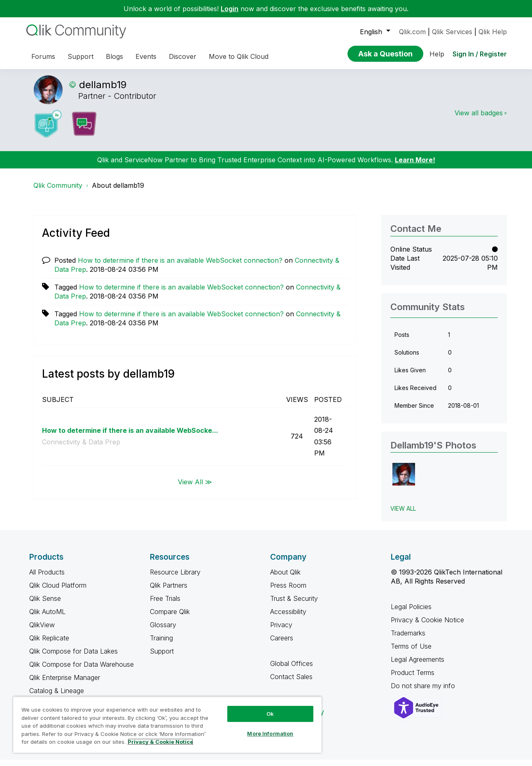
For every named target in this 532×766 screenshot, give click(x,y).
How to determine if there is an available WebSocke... (130, 437)
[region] (167, 725)
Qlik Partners (169, 591)
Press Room (288, 591)
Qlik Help (493, 32)
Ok (270, 714)
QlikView (42, 631)
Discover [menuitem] (183, 56)
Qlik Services (452, 32)
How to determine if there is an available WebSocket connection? (180, 266)
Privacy (281, 631)
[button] (404, 480)
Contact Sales (291, 683)
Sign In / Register (480, 54)
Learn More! (415, 166)
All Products (47, 578)
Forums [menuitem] (43, 56)
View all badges (479, 119)
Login (230, 9)
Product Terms (413, 679)
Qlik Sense (45, 605)
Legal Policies (411, 613)
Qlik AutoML (47, 618)
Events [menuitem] (146, 56)
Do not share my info (424, 692)
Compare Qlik (170, 618)
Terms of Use (411, 652)
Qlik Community (58, 191)
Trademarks (408, 639)
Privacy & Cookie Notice (427, 626)
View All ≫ (195, 488)
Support (162, 657)
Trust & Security (294, 605)
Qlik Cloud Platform (58, 591)
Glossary (163, 631)
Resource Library (175, 578)
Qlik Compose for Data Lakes (73, 657)
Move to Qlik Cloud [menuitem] (239, 56)
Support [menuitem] (80, 56)
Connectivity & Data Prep (81, 448)
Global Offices (292, 670)
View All (403, 515)
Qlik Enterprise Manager (65, 684)
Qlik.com (412, 32)
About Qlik (285, 578)
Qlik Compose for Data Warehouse (82, 670)
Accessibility (288, 618)
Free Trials (165, 605)
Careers (282, 644)
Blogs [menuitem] (114, 56)
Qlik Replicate (49, 644)
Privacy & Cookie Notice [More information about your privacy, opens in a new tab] (160, 742)
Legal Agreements (418, 666)
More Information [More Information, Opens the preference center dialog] (270, 733)
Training (161, 644)
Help (437, 54)
